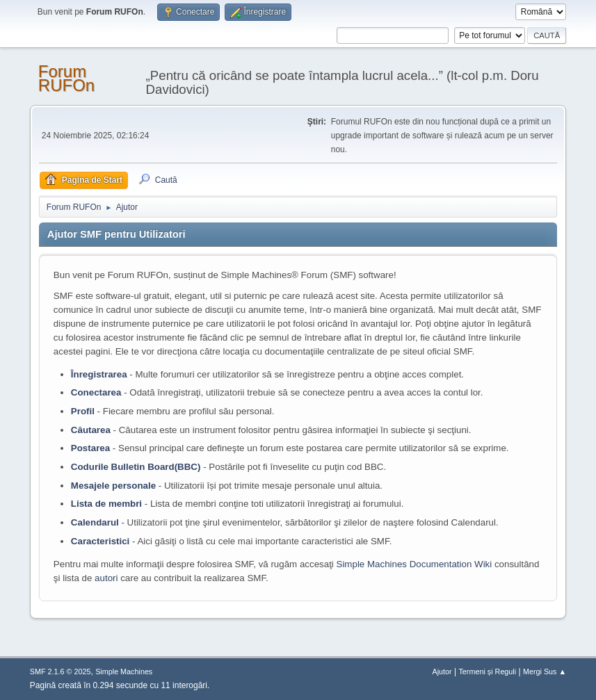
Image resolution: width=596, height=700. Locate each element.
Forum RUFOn (66, 78)
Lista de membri (106, 504)
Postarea (90, 448)
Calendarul (95, 522)
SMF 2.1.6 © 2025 (61, 671)
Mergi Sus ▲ (545, 671)
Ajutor (442, 671)
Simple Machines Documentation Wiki (414, 564)
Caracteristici (100, 541)
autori (106, 578)
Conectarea (96, 392)
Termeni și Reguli (487, 671)
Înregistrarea (99, 374)
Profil (83, 411)
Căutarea (91, 430)
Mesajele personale (113, 486)
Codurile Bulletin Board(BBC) (136, 467)
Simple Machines (124, 671)
